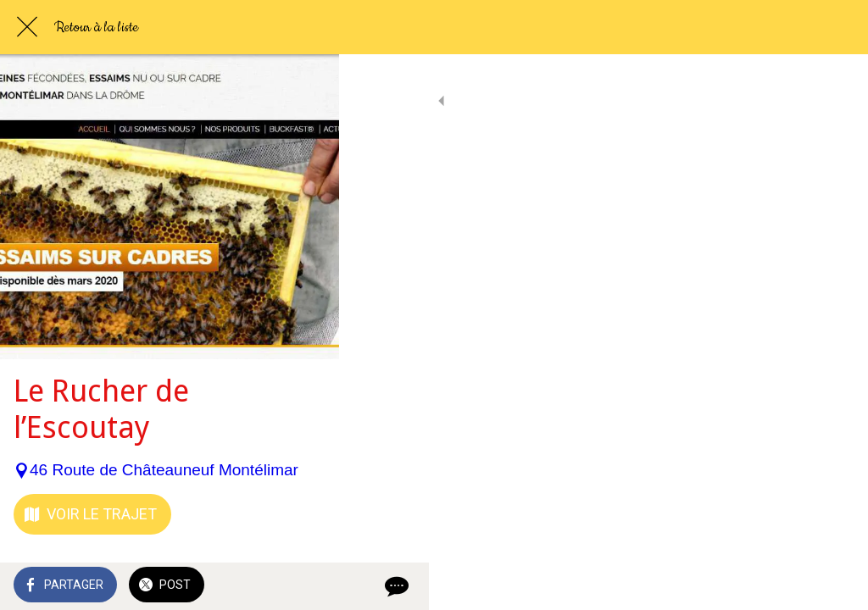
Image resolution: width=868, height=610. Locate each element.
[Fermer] (27, 27)
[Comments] (834, 586)
